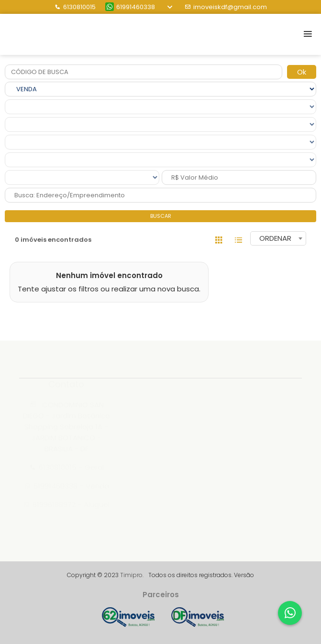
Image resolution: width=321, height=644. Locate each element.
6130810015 (75, 7)
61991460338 (130, 7)
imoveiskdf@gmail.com (226, 7)
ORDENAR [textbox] (275, 238)
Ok (302, 72)
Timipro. (132, 575)
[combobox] (278, 238)
